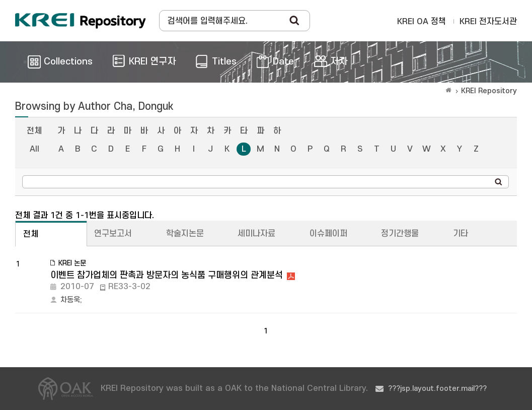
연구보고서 (113, 234)
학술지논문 (185, 234)
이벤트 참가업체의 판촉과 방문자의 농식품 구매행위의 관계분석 (167, 275)
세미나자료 (256, 234)
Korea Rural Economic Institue (81, 21)
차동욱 (70, 300)
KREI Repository (489, 91)
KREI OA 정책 (422, 22)
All (34, 149)
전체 (34, 131)
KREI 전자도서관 (488, 22)
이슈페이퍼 (328, 234)
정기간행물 (400, 234)
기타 (461, 234)
